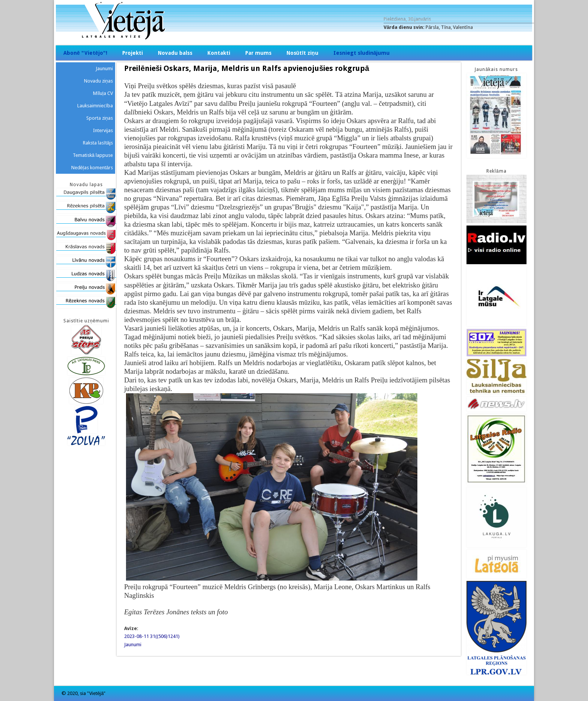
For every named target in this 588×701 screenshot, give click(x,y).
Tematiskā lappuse (93, 155)
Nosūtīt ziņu (302, 53)
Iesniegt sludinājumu (362, 53)
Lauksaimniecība (95, 106)
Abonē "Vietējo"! (85, 53)
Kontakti (219, 53)
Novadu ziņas (98, 81)
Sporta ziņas (100, 118)
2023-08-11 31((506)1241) (152, 636)
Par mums (258, 53)
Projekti (133, 53)
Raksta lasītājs (98, 143)
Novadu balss (175, 53)
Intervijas (103, 130)
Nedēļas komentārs (92, 168)
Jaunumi (133, 645)
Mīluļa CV (103, 93)
